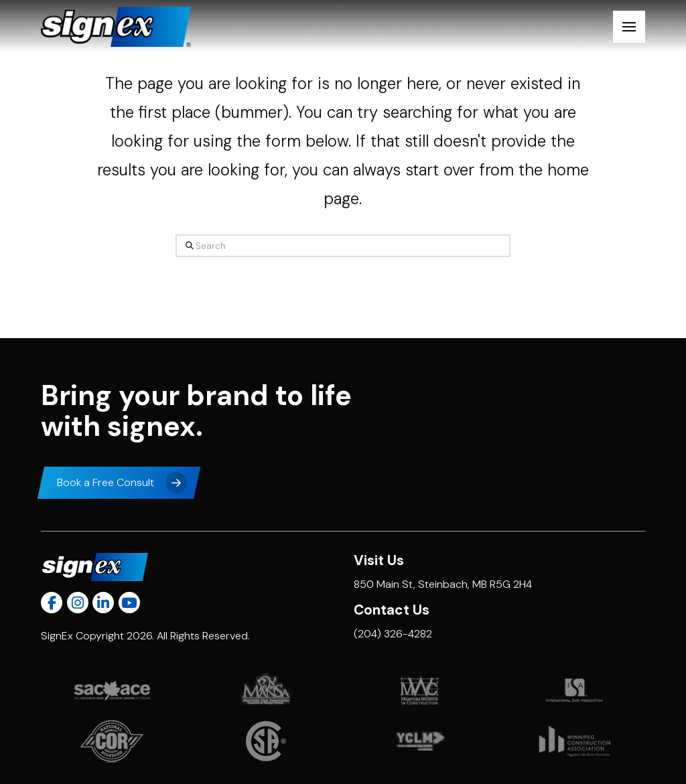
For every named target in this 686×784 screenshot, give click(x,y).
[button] (629, 27)
